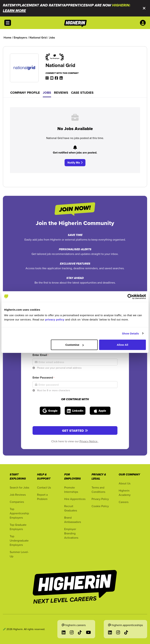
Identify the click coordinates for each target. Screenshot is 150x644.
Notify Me (75, 163)
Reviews (61, 93)
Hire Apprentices (75, 499)
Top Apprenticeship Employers (19, 513)
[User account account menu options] (144, 23)
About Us (125, 483)
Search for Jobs (19, 487)
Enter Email (41, 355)
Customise (74, 345)
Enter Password (43, 378)
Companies (17, 502)
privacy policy (55, 319)
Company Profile (25, 93)
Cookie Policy (100, 506)
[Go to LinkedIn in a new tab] (64, 632)
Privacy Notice (89, 441)
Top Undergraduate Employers (19, 540)
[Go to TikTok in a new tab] (80, 632)
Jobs (47, 93)
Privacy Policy (100, 499)
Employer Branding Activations (71, 533)
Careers (124, 502)
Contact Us (44, 487)
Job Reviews (18, 495)
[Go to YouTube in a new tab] (88, 632)
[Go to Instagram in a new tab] (72, 632)
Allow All (122, 345)
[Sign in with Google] (50, 411)
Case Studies (82, 93)
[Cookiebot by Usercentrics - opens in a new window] (130, 296)
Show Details (130, 333)
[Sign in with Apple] (100, 411)
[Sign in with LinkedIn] (75, 411)
